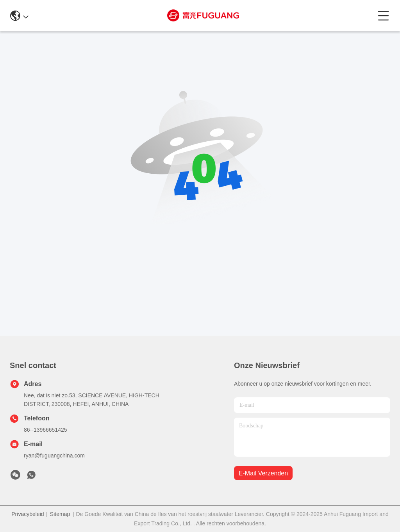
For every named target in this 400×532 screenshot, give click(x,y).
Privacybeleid (28, 514)
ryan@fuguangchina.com (54, 455)
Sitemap (60, 514)
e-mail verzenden (263, 473)
